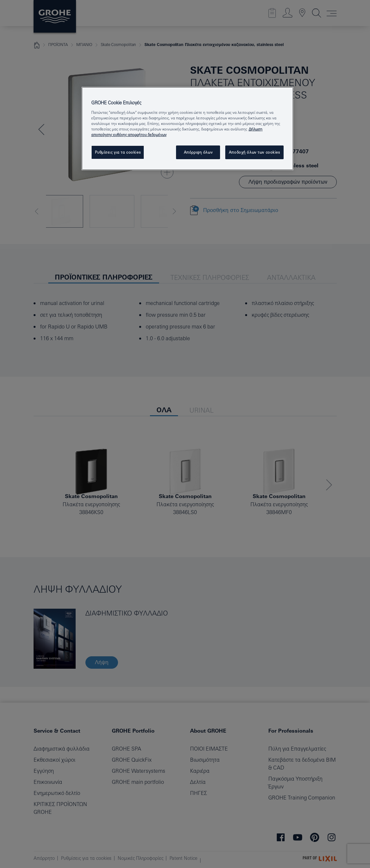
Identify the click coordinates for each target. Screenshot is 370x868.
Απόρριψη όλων (198, 152)
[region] (187, 129)
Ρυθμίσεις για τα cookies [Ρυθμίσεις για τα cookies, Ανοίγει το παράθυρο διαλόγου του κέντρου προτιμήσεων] (118, 152)
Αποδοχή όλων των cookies (254, 152)
